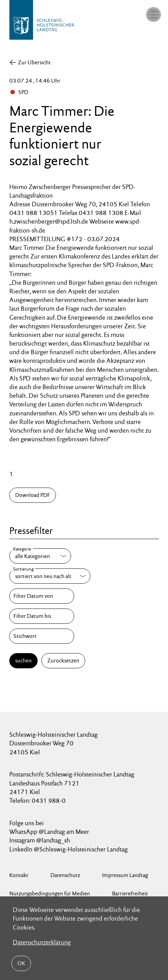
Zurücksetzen (63, 661)
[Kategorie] (40, 556)
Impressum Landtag (125, 875)
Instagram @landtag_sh (40, 840)
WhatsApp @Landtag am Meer (49, 832)
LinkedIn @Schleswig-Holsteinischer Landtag (68, 849)
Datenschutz (65, 875)
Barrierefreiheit (130, 893)
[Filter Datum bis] (42, 616)
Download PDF (33, 495)
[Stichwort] (42, 636)
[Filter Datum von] (42, 596)
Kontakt (19, 875)
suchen (23, 661)
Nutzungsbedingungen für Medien (50, 893)
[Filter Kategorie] (40, 556)
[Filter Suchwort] (42, 636)
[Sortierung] (50, 576)
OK (21, 963)
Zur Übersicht (34, 62)
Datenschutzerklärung (42, 942)
